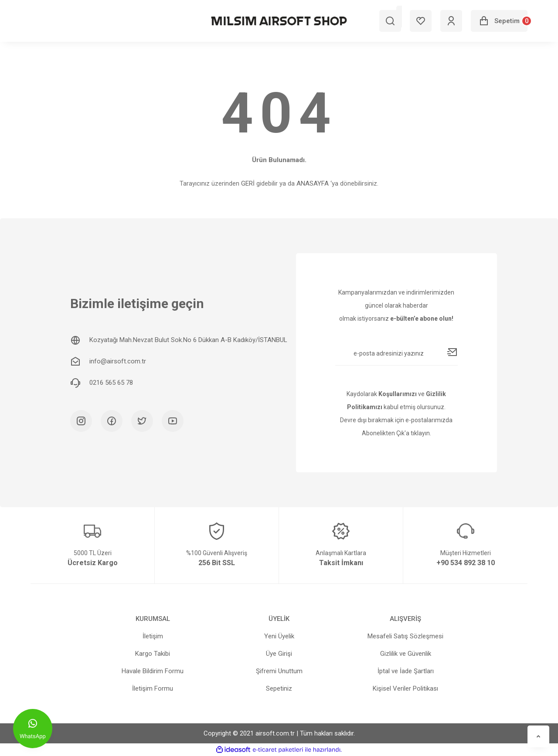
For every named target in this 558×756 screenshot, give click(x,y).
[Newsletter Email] (396, 357)
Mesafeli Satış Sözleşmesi (405, 636)
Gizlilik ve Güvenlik (406, 654)
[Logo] (279, 21)
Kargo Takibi (153, 654)
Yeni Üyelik (279, 636)
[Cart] (499, 21)
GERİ (248, 183)
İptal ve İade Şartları (406, 671)
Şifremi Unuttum (279, 671)
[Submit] (453, 352)
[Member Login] (451, 21)
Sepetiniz (279, 688)
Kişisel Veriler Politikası (405, 688)
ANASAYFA (313, 183)
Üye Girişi (279, 654)
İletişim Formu (153, 688)
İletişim (153, 636)
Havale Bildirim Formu (153, 671)
